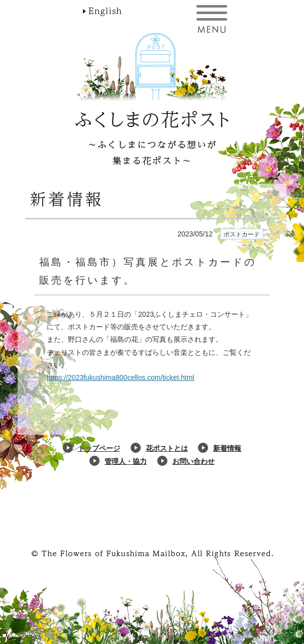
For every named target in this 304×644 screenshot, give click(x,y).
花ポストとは (167, 448)
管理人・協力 (126, 461)
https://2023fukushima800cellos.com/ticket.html (120, 377)
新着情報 (227, 448)
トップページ (99, 448)
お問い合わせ (193, 461)
